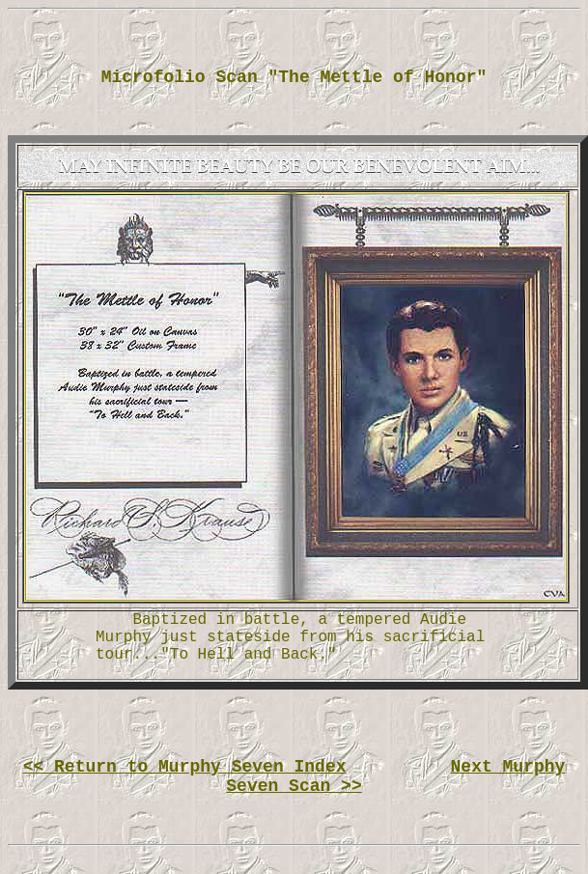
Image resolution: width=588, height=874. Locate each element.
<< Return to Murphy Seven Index (185, 767)
